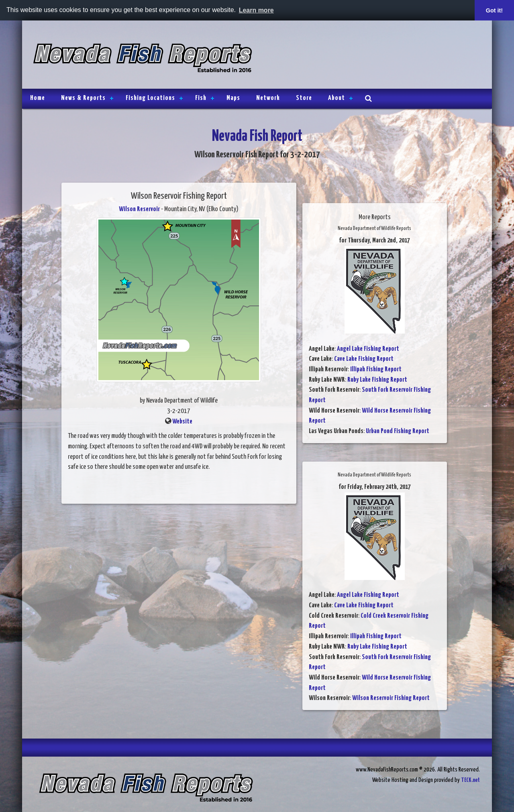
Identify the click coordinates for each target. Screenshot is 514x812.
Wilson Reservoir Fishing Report (391, 698)
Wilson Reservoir (139, 209)
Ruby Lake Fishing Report (377, 380)
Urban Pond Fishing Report (398, 431)
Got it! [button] (494, 10)
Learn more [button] (256, 10)
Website (182, 422)
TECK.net (470, 780)
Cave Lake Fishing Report (364, 359)
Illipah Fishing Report (376, 369)
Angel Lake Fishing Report (368, 349)
